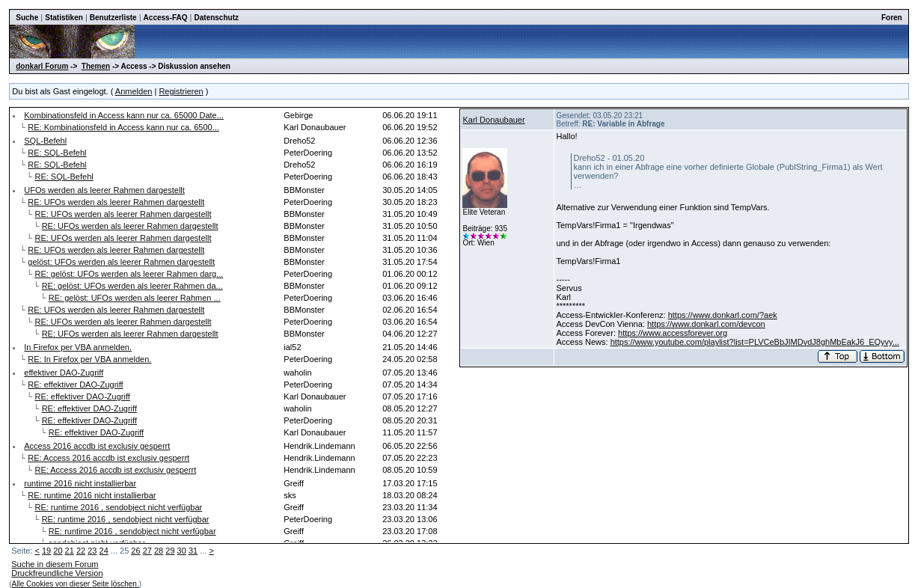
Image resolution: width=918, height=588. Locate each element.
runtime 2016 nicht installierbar (80, 483)
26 (135, 551)
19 (46, 551)
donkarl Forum (42, 66)
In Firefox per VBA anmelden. (78, 347)
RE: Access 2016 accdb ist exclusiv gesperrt (108, 458)
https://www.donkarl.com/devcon (706, 324)
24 (104, 551)
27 (147, 551)
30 (182, 551)
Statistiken (64, 18)
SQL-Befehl (45, 141)
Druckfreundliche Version (57, 573)
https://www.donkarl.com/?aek (723, 315)
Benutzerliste (113, 18)
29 (170, 551)
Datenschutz (217, 18)
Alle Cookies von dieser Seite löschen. (76, 584)
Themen (96, 66)
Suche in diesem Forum (55, 564)
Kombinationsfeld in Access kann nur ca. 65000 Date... (124, 115)
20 (58, 551)
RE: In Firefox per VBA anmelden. (89, 359)
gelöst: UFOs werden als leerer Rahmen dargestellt (121, 262)
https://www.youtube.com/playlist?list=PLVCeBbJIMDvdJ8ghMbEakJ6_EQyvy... (755, 342)
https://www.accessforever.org (673, 333)
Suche (27, 18)
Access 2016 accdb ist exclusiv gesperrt (97, 446)
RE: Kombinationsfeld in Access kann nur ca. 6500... (123, 127)
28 (159, 551)
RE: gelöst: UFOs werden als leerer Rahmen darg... (129, 274)
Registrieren (181, 91)
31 (193, 551)
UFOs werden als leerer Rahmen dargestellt (104, 190)
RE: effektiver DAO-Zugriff (75, 385)
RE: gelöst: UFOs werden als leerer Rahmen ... (135, 298)
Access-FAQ (166, 18)
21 (70, 551)
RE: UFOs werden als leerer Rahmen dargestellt (116, 202)
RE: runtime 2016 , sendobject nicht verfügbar (118, 507)
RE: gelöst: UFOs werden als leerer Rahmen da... (132, 286)
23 (92, 551)
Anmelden (134, 91)
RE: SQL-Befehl (57, 153)
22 (81, 551)
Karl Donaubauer (493, 120)
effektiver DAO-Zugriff (64, 373)
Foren (892, 18)
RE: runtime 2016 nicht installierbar (92, 495)
